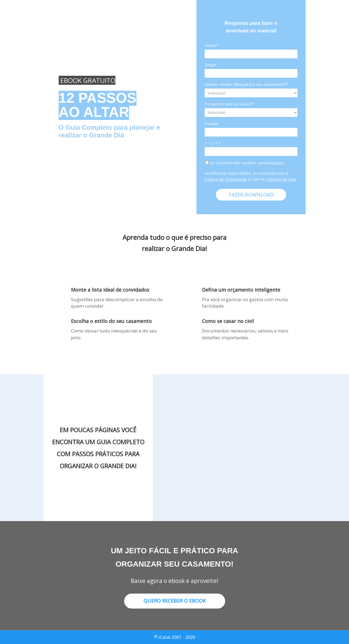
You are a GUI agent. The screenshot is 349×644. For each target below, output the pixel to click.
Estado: (212, 124)
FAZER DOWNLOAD (251, 195)
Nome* (211, 45)
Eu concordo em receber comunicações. (245, 163)
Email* (211, 65)
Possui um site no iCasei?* (229, 104)
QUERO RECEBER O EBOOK (175, 601)
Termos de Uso (281, 179)
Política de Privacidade (226, 179)
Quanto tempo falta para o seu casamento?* (247, 84)
